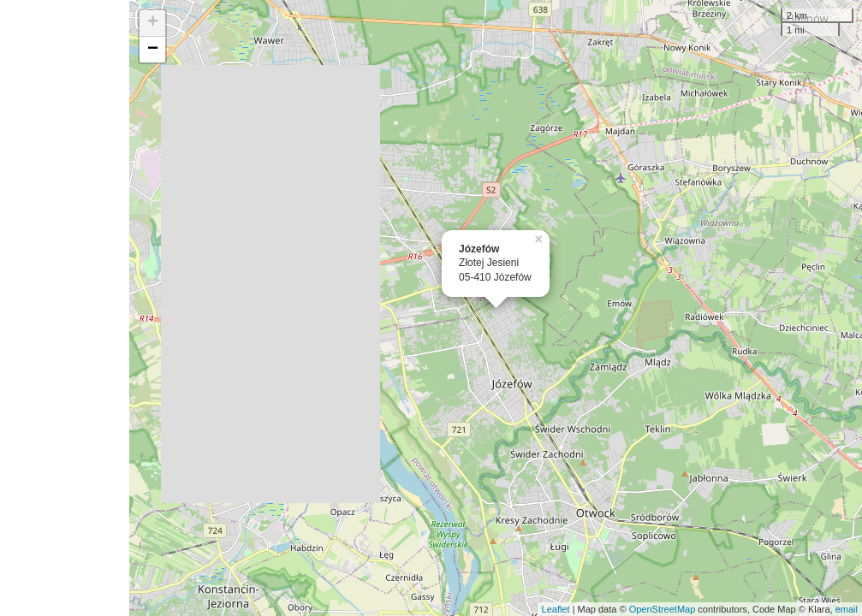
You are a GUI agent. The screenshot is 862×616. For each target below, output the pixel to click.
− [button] (153, 50)
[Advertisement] (65, 308)
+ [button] (153, 23)
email (847, 609)
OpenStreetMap (663, 609)
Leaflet (556, 609)
